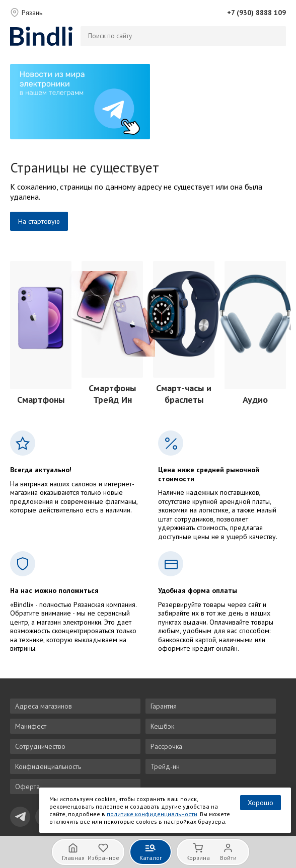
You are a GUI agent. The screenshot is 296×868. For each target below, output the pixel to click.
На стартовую (39, 221)
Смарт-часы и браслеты (184, 394)
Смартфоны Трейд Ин (112, 394)
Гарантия (164, 706)
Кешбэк (162, 726)
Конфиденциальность (48, 766)
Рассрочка (166, 746)
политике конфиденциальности (152, 814)
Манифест (31, 726)
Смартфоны (41, 400)
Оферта (27, 787)
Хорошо (261, 803)
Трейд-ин (165, 766)
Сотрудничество (40, 746)
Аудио (255, 400)
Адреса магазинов (44, 706)
